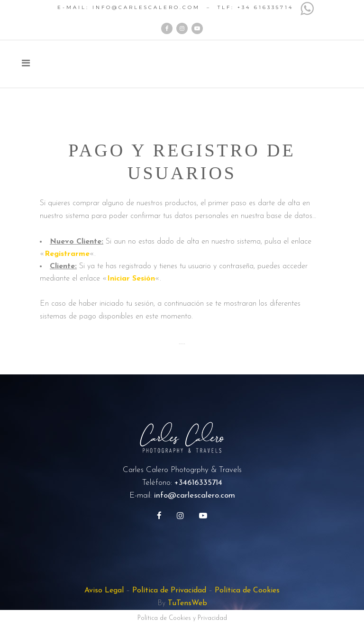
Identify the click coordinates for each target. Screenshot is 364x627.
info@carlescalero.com (195, 495)
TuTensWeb (187, 603)
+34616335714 (198, 483)
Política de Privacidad (169, 591)
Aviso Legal (104, 591)
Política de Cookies (247, 591)
